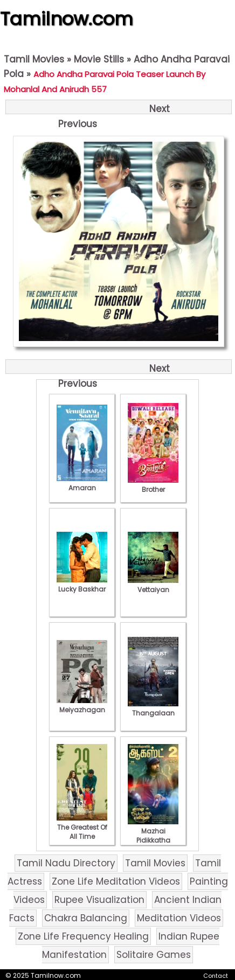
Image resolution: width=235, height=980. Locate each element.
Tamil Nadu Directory (66, 863)
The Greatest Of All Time (82, 827)
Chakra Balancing (86, 918)
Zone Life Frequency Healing (83, 936)
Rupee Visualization (99, 900)
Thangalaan (153, 708)
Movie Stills (99, 59)
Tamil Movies (34, 59)
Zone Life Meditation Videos (116, 881)
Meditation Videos (179, 918)
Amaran (82, 483)
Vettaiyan (153, 585)
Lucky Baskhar (82, 585)
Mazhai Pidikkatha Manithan (153, 836)
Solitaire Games (154, 955)
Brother (153, 485)
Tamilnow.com (67, 19)
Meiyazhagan (82, 705)
